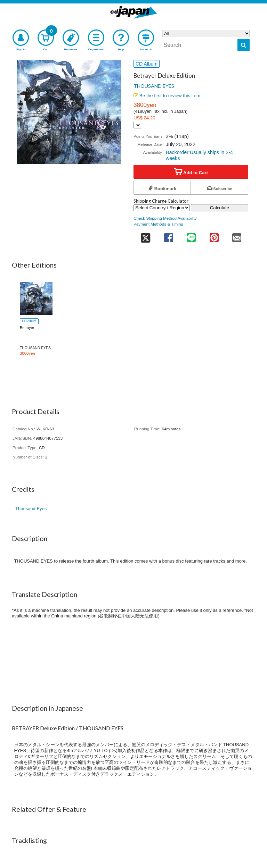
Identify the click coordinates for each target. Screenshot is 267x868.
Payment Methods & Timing (158, 224)
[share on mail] (237, 235)
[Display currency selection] (137, 125)
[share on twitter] (145, 235)
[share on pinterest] (214, 235)
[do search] (244, 45)
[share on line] (191, 235)
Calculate (220, 208)
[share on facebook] (168, 235)
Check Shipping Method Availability (165, 218)
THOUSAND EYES (154, 86)
